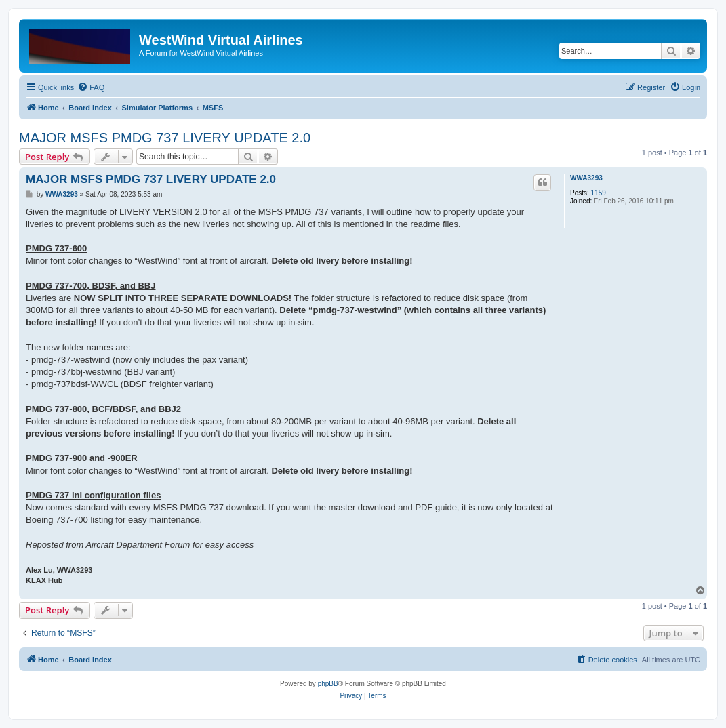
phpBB (328, 684)
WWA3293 (586, 178)
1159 (599, 193)
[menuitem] (91, 87)
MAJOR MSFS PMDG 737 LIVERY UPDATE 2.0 (165, 138)
